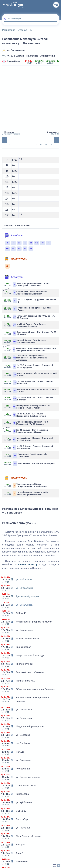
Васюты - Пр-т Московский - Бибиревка (30, 464)
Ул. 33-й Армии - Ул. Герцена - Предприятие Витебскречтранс (25, 415)
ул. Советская (17, 760)
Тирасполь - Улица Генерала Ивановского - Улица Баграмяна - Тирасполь (30, 349)
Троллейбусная (17, 664)
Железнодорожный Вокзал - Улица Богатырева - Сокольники (27, 285)
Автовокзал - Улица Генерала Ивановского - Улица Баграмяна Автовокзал (26, 358)
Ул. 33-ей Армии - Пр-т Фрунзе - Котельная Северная (26, 325)
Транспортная (17, 647)
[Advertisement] (30, 98)
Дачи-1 (13, 853)
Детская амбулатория (21, 596)
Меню (56, 5)
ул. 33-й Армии (17, 580)
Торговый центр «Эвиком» (23, 672)
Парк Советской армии (22, 836)
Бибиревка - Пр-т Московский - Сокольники (26, 455)
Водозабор (15, 819)
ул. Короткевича (18, 630)
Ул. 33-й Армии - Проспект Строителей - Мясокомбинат (29, 447)
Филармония (16, 769)
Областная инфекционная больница (29, 689)
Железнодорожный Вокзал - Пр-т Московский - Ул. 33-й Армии (26, 423)
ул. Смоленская (18, 710)
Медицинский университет (24, 727)
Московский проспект (21, 639)
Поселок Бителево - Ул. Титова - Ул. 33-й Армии (30, 391)
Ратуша (13, 752)
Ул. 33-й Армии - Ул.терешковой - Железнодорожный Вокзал (26, 493)
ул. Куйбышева (17, 803)
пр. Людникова (17, 718)
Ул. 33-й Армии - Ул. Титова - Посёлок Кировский (29, 383)
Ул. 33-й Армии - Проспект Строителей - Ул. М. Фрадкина (29, 366)
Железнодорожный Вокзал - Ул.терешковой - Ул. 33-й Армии (25, 485)
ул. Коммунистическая (21, 777)
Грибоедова (16, 794)
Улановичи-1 (16, 862)
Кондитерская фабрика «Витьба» (27, 622)
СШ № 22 (14, 811)
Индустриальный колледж (23, 656)
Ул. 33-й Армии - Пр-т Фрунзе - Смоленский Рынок (25, 341)
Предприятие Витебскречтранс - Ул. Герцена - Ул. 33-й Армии (27, 407)
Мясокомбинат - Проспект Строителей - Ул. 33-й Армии (29, 439)
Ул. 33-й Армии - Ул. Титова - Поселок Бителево (29, 399)
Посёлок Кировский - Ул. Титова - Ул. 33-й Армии (30, 374)
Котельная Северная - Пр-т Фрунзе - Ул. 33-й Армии (30, 317)
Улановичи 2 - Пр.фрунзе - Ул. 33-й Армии (28, 309)
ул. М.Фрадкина (18, 588)
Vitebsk (8, 5)
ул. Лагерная (16, 828)
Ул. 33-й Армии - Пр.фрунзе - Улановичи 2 (31, 56)
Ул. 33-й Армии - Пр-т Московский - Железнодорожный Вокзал (27, 431)
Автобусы (14, 235)
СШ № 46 (14, 613)
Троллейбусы (16, 259)
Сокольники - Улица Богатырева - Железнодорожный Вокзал (26, 292)
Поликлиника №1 (19, 681)
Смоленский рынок (19, 786)
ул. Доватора (16, 735)
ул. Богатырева (16, 50)
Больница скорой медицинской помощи (26, 699)
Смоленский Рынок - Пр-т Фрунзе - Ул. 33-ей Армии (31, 333)
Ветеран (14, 845)
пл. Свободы (16, 743)
